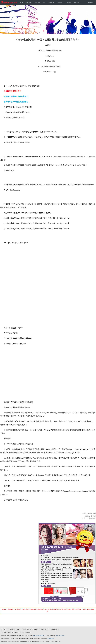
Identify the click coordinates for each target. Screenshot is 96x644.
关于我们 (4, 629)
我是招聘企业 (91, 2)
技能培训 (60, 2)
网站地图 (44, 629)
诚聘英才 (35, 629)
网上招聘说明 (15, 629)
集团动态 (77, 2)
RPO (44, 2)
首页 (22, 2)
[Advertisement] (48, 618)
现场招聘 (37, 2)
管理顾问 (68, 2)
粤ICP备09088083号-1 (39, 636)
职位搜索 (29, 2)
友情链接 (54, 629)
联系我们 (26, 629)
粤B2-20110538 (60, 636)
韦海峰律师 (50, 639)
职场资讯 (51, 2)
